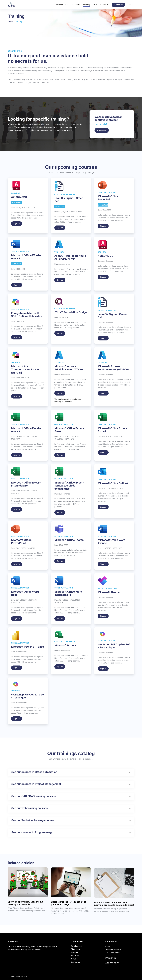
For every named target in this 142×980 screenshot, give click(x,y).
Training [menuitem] (86, 5)
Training (74, 952)
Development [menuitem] (62, 5)
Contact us (118, 5)
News (73, 959)
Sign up (17, 233)
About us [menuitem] (104, 5)
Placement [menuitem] (75, 5)
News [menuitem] (95, 5)
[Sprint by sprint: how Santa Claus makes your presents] (28, 897)
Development (76, 946)
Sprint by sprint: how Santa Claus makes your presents (26, 918)
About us (75, 956)
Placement (75, 949)
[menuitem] (131, 5)
